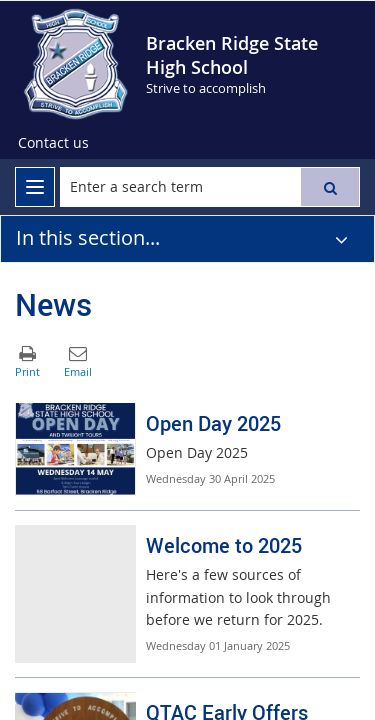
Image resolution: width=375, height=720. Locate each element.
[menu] (35, 187)
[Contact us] (53, 143)
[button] (330, 187)
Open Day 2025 (213, 423)
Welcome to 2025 (224, 545)
